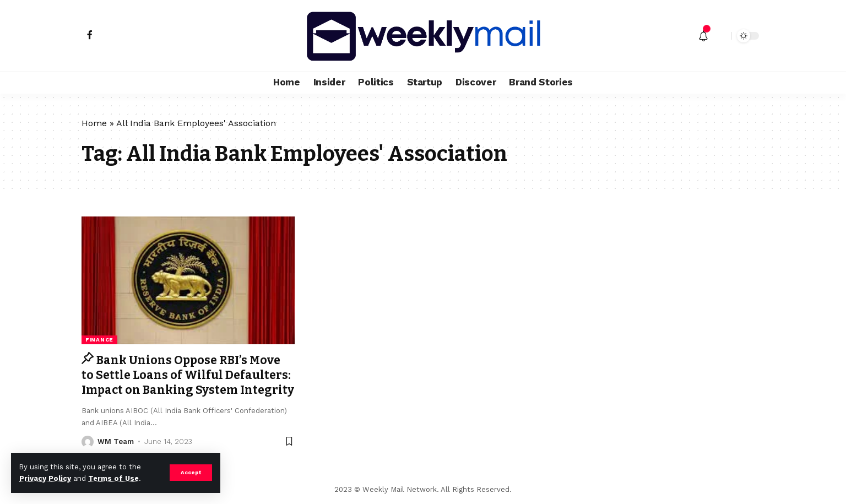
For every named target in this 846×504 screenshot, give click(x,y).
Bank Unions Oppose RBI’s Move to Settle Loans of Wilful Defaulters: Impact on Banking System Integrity (188, 375)
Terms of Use (113, 478)
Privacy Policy (45, 478)
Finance (99, 340)
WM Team (116, 441)
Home (94, 123)
